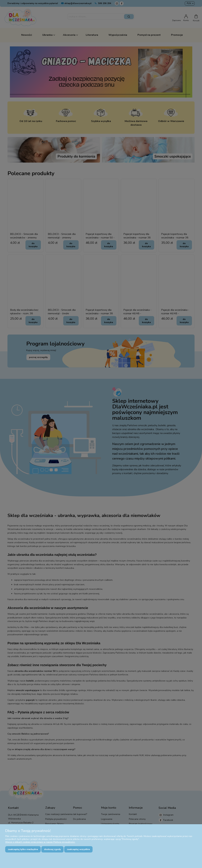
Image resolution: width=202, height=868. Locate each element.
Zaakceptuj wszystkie (78, 849)
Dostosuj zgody (52, 849)
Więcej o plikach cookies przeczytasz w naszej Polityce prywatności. (40, 842)
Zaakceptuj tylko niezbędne (23, 849)
